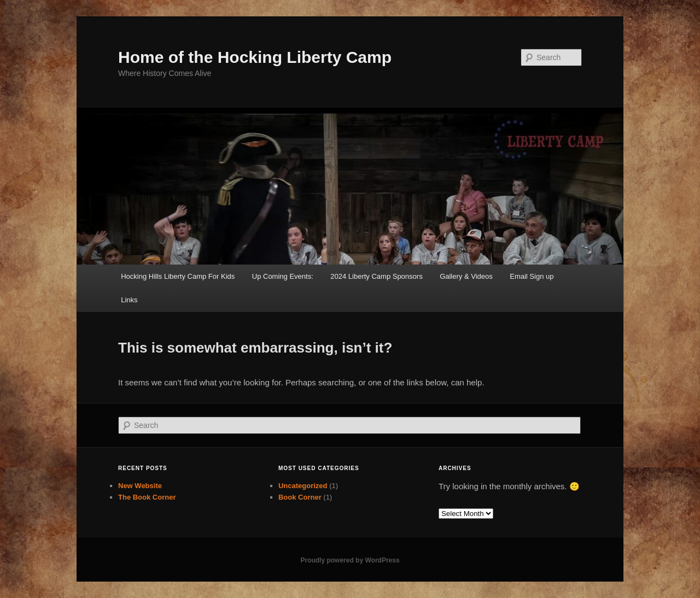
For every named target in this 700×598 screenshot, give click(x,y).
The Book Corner (147, 497)
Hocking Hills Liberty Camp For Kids (178, 276)
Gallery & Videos (466, 276)
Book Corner (300, 497)
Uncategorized (303, 486)
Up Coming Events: (283, 276)
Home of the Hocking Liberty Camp (255, 57)
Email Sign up (532, 276)
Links (129, 300)
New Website (140, 486)
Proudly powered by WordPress (350, 560)
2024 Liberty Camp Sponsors (376, 276)
